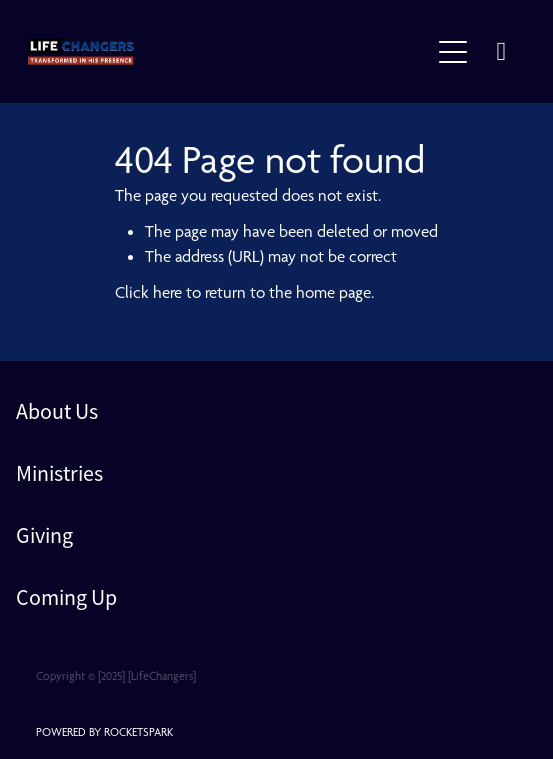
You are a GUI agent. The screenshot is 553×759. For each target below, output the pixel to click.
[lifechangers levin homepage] (229, 52)
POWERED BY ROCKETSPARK (104, 732)
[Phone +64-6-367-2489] (501, 52)
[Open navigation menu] (453, 52)
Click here (148, 292)
